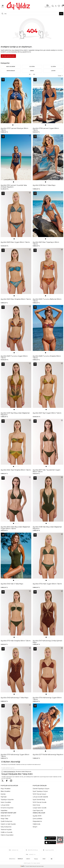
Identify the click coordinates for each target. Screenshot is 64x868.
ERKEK (32, 71)
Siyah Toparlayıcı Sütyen (40, 791)
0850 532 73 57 (6, 816)
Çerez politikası (37, 819)
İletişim (35, 827)
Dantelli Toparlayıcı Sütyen (41, 789)
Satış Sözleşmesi (6, 827)
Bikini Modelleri (6, 791)
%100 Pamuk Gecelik (40, 802)
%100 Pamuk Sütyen (39, 794)
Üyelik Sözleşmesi (6, 821)
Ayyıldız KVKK (37, 816)
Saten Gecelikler (6, 802)
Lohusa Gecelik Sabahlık (40, 797)
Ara (61, 14)
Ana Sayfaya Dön (8, 56)
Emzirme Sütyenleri (7, 808)
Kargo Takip (4, 819)
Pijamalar (4, 797)
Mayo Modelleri (6, 789)
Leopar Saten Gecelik (40, 808)
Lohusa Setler (5, 805)
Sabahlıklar (4, 811)
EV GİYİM (32, 67)
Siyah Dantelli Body (39, 800)
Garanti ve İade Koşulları (8, 824)
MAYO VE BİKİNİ (11, 67)
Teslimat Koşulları (6, 830)
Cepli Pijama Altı (38, 811)
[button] (13, 125)
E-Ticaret (27, 866)
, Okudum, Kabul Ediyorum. (16, 772)
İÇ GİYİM (53, 67)
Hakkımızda (36, 824)
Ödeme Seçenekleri (7, 835)
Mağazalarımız (37, 821)
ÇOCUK (53, 71)
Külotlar (3, 794)
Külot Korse (36, 805)
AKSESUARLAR (11, 71)
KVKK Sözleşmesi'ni (9, 772)
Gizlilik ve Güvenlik (7, 832)
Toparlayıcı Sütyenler (7, 800)
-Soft (22, 866)
